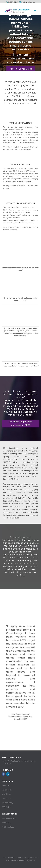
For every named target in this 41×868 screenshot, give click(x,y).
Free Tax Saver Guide (20, 69)
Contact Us (6, 798)
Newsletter (6, 794)
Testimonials (7, 790)
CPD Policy (6, 807)
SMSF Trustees (8, 827)
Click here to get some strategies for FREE (21, 423)
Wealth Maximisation (20, 203)
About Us (5, 786)
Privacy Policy (7, 803)
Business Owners (9, 818)
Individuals (6, 823)
